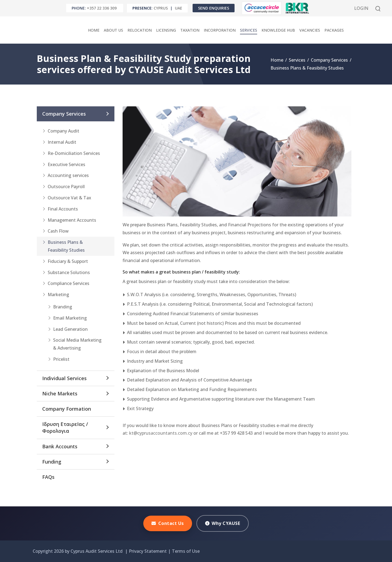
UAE (179, 8)
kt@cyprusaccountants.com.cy (161, 433)
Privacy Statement (148, 551)
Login (361, 8)
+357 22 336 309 (102, 8)
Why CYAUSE (223, 523)
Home (277, 60)
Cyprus (161, 8)
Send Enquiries (214, 8)
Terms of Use (186, 551)
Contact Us (168, 523)
